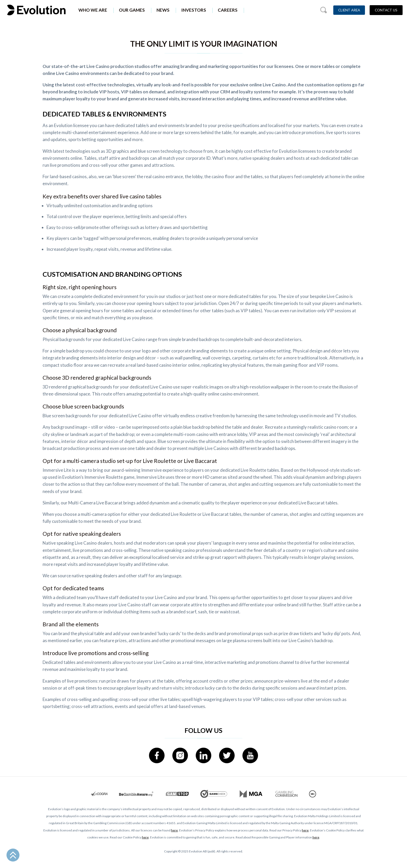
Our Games (132, 10)
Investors (194, 10)
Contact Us (386, 10)
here (174, 830)
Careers (228, 10)
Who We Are (93, 10)
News (163, 10)
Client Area (349, 10)
